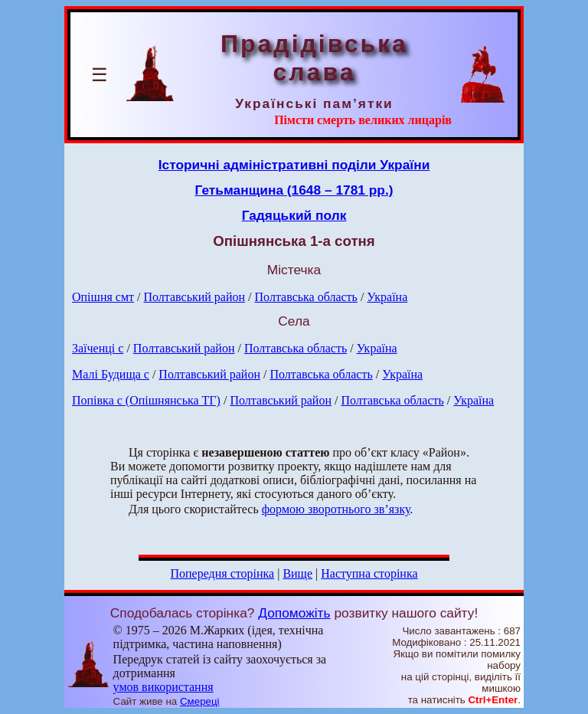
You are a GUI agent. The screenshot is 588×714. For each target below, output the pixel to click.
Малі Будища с (111, 374)
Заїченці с (98, 348)
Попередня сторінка (222, 573)
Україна (387, 297)
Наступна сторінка (369, 573)
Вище (297, 573)
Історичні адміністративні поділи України (294, 165)
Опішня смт (103, 297)
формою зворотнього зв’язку (336, 509)
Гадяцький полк (294, 215)
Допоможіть (294, 613)
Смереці (200, 701)
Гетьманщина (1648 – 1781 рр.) (294, 190)
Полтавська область (306, 297)
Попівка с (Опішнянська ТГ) (146, 400)
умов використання (163, 687)
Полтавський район (194, 297)
